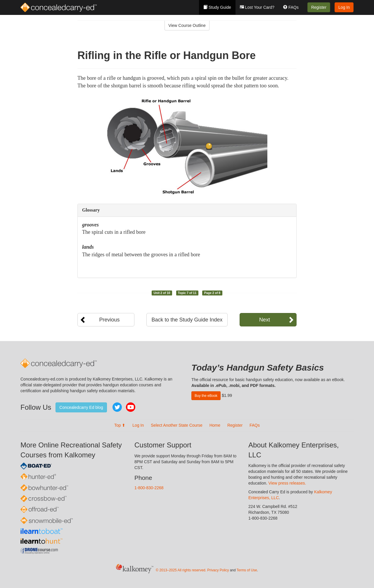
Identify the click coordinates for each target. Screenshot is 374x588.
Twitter (117, 407)
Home (215, 425)
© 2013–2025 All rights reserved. (181, 570)
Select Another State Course (177, 425)
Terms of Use (247, 570)
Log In (344, 7)
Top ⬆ (120, 425)
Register (319, 7)
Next (265, 320)
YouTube (131, 407)
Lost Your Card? (257, 7)
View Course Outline (187, 25)
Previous (109, 320)
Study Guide (217, 7)
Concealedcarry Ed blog (81, 407)
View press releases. (287, 483)
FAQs (291, 7)
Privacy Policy (218, 570)
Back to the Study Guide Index (187, 320)
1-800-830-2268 (149, 488)
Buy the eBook (206, 396)
